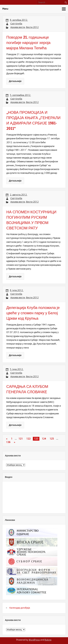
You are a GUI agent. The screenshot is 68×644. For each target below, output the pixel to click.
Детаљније (15, 81)
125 (52, 439)
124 (44, 439)
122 (28, 439)
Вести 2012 (32, 27)
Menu (5, 9)
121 (21, 439)
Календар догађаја (20, 608)
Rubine (48, 640)
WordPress (34, 640)
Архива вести (18, 27)
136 (8, 442)
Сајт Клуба (16, 24)
